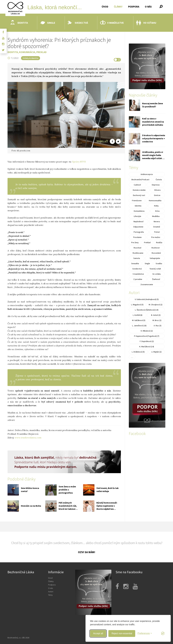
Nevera (157, 221)
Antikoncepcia (147, 174)
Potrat (157, 232)
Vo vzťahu (146, 23)
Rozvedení (156, 253)
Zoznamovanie (147, 284)
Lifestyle (137, 216)
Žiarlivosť (156, 279)
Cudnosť (137, 185)
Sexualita (135, 263)
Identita (19, 23)
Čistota (159, 180)
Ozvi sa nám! (87, 552)
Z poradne (138, 279)
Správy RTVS (79, 162)
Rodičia (159, 242)
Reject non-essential (122, 633)
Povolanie (137, 237)
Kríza (157, 211)
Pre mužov (156, 237)
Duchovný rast (139, 195)
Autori (51, 592)
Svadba (159, 263)
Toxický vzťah (155, 269)
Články (118, 7)
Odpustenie (138, 227)
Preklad (41, 52)
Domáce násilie (139, 190)
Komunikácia (27, 52)
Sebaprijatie (155, 258)
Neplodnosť (138, 221)
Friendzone (137, 200)
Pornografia (139, 232)
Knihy (156, 206)
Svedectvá (78, 23)
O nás (148, 7)
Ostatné (157, 227)
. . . (132, 357)
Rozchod (137, 248)
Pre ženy (135, 242)
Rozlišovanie (138, 253)
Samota (137, 258)
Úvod (105, 7)
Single (48, 23)
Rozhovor (156, 248)
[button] (161, 7)
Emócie (157, 195)
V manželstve (112, 23)
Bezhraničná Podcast (140, 180)
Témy (50, 595)
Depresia (156, 185)
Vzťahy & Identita (31, 58)
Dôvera (157, 190)
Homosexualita (155, 200)
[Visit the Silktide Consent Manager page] (163, 634)
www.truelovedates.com (28, 438)
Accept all (98, 633)
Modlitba (156, 216)
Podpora (134, 7)
